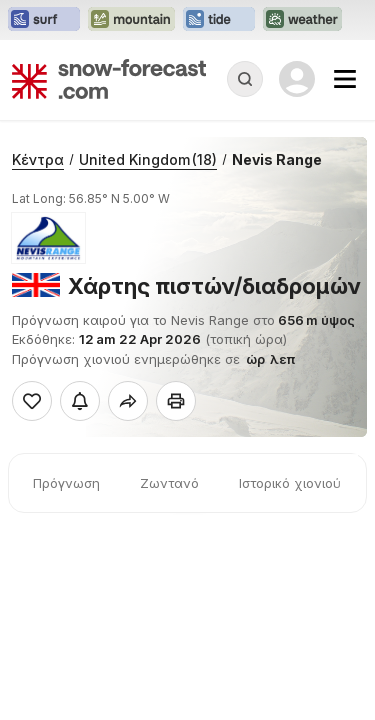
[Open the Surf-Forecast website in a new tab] (44, 20)
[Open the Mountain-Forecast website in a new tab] (131, 20)
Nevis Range (277, 159)
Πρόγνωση (66, 483)
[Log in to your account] (297, 79)
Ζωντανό (169, 483)
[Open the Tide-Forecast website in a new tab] (219, 20)
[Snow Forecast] (109, 79)
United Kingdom (148, 159)
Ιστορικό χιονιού (290, 483)
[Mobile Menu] (345, 79)
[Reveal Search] (245, 79)
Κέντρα (38, 159)
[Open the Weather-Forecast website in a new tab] (302, 20)
